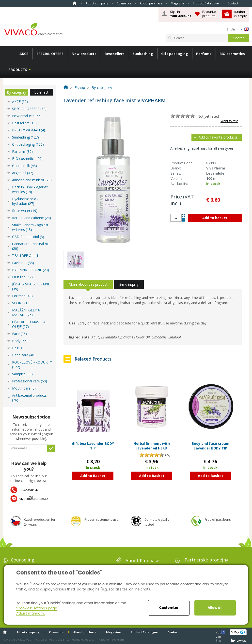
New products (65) (27, 116)
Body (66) (20, 341)
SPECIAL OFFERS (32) (29, 109)
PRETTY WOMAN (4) (29, 130)
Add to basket (215, 218)
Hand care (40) (24, 355)
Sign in (181, 14)
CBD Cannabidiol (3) (28, 237)
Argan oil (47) (23, 173)
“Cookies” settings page (37, 608)
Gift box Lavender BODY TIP (93, 446)
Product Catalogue (206, 3)
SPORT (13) (21, 303)
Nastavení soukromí (111, 639)
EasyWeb (25, 639)
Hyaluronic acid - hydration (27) (25, 201)
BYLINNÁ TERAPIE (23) (31, 270)
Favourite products (209, 14)
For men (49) (22, 296)
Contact (233, 3)
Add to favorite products (218, 137)
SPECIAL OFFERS (50, 54)
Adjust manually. (31, 613)
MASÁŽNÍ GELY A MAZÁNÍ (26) (26, 312)
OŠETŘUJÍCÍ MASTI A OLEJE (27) (29, 324)
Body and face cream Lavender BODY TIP (211, 446)
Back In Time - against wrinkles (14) (30, 189)
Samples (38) (22, 374)
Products (18, 70)
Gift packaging (175, 54)
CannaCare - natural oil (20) (30, 246)
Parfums (204, 54)
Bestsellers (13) (24, 123)
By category (16, 92)
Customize (169, 608)
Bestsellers (115, 54)
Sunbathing (143, 54)
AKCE (24, 54)
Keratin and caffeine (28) (31, 218)
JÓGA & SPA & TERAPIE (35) (31, 286)
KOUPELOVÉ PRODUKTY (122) (32, 364)
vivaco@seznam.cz (34, 499)
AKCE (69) (20, 102)
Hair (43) (19, 348)
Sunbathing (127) (25, 137)
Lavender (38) (23, 263)
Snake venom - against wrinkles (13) (30, 227)
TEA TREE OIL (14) (27, 256)
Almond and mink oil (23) (32, 180)
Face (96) (19, 334)
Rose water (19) (25, 211)
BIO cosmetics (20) (27, 159)
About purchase (151, 3)
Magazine (177, 3)
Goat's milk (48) (24, 166)
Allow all (215, 608)
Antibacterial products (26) (29, 398)
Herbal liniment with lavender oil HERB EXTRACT (152, 448)
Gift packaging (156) (28, 144)
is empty (240, 14)
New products (84, 54)
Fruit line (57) (22, 277)
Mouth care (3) (24, 388)
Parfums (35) (22, 151)
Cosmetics (124, 3)
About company (97, 3)
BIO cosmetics (232, 54)
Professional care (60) (30, 381)
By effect (41, 92)
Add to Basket (93, 476)
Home (75, 3)
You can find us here (219, 632)
